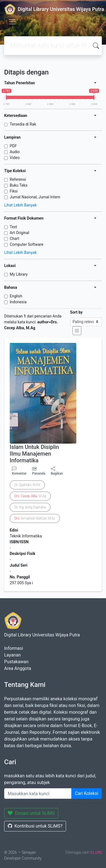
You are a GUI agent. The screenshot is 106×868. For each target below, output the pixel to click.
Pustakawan (16, 662)
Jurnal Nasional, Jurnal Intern (35, 197)
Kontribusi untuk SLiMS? (35, 826)
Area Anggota (18, 668)
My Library (19, 274)
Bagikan (57, 471)
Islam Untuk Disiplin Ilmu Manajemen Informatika (34, 454)
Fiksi (14, 191)
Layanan (12, 655)
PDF (13, 146)
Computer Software (26, 244)
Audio (15, 152)
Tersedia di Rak (23, 124)
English (16, 296)
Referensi (18, 179)
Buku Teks (19, 185)
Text (13, 227)
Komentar (19, 471)
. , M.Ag (30, 496)
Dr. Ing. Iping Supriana (30, 507)
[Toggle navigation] (12, 22)
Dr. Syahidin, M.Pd (27, 485)
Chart (14, 239)
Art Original (19, 233)
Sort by (76, 312)
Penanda (39, 473)
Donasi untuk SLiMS (31, 813)
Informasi (14, 648)
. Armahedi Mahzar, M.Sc (35, 518)
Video (15, 158)
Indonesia (18, 302)
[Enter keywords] (38, 794)
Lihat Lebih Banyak (20, 205)
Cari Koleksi (87, 793)
